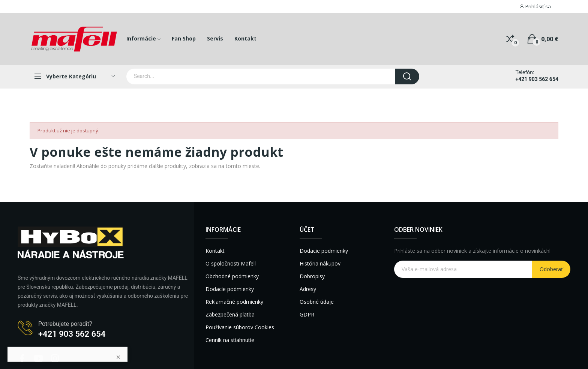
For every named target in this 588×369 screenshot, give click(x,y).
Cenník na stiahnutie (230, 340)
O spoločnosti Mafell (231, 263)
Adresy (308, 289)
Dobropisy (312, 276)
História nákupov (320, 263)
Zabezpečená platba (230, 314)
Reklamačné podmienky (234, 302)
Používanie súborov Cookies (240, 327)
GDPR (307, 314)
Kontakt (215, 251)
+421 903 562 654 (537, 79)
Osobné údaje (317, 302)
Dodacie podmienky (230, 289)
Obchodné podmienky (232, 276)
